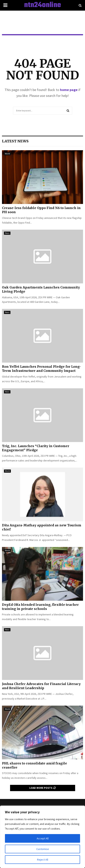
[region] (42, 837)
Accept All (43, 838)
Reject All (43, 860)
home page (69, 90)
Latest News (15, 141)
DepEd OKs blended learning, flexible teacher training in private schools (40, 607)
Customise (43, 849)
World (7, 154)
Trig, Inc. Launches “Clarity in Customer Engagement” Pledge (36, 448)
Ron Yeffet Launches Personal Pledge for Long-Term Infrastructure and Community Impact (42, 369)
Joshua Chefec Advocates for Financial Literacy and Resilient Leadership (41, 686)
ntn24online (42, 5)
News (7, 233)
